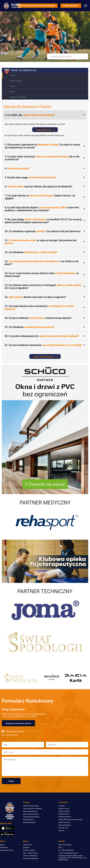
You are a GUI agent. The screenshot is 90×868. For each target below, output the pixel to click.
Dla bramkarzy (28, 819)
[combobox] (67, 57)
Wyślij (11, 781)
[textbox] (67, 57)
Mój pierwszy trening (31, 806)
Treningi (13, 75)
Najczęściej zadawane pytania (18, 723)
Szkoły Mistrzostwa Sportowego (70, 819)
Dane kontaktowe (65, 845)
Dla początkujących (30, 811)
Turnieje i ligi (63, 828)
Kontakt (12, 92)
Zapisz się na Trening (46, 357)
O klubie (62, 806)
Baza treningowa (65, 825)
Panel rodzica (71, 6)
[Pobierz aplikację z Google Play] (10, 834)
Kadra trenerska (64, 822)
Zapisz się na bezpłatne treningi (38, 6)
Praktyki (26, 847)
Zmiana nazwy (64, 809)
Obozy (2, 845)
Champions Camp (7, 850)
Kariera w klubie (29, 850)
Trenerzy (12, 86)
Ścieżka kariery (64, 814)
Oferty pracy (28, 845)
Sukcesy (62, 830)
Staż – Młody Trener (31, 853)
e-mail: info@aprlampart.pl (68, 853)
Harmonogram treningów (32, 809)
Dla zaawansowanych (31, 814)
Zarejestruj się (46, 130)
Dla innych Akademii (31, 858)
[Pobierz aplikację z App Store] (10, 828)
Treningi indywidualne (31, 817)
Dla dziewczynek (29, 822)
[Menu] (86, 6)
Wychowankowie (65, 817)
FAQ (60, 847)
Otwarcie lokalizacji (30, 856)
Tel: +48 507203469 (66, 850)
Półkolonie (4, 847)
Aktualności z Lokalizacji (17, 97)
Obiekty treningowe (16, 81)
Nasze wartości (64, 811)
